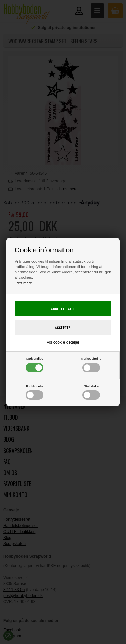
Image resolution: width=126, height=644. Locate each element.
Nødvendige (34, 365)
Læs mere (23, 283)
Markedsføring (91, 365)
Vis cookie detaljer (63, 342)
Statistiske (91, 392)
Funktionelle (34, 392)
